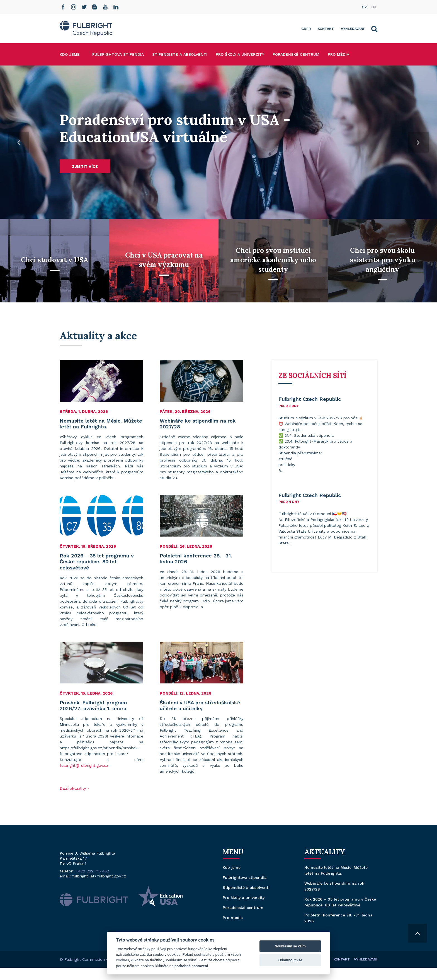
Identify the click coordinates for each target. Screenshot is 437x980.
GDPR (306, 29)
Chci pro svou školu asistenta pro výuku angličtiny (383, 260)
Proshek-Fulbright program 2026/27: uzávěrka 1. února (93, 706)
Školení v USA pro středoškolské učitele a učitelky (200, 706)
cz (364, 7)
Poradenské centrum (296, 54)
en (373, 7)
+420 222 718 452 (92, 871)
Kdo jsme (70, 54)
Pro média (338, 54)
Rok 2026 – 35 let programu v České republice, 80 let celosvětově (97, 562)
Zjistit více (85, 166)
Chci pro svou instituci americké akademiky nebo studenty (273, 260)
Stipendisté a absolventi (180, 54)
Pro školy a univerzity (240, 54)
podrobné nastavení (191, 966)
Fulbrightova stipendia (118, 54)
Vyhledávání (353, 29)
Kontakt (326, 29)
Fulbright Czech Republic (310, 399)
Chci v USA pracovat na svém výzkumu (164, 260)
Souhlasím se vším (290, 946)
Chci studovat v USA (55, 260)
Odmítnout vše (290, 960)
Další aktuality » (74, 788)
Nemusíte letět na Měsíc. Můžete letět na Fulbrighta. (101, 424)
